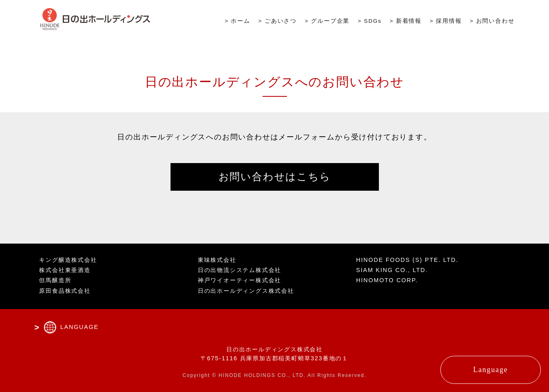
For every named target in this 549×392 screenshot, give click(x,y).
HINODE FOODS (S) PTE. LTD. (407, 260)
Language (491, 370)
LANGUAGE (79, 327)
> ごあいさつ (278, 21)
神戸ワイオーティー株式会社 (240, 280)
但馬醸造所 (55, 280)
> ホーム (237, 21)
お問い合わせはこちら (275, 176)
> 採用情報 (446, 21)
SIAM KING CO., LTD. (392, 270)
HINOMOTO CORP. (387, 280)
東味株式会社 (217, 260)
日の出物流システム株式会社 (240, 270)
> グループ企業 (327, 21)
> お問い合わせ (492, 21)
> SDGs (370, 21)
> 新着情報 (406, 21)
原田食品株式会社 (65, 291)
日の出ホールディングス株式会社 (246, 291)
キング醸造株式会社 (68, 260)
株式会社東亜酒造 (65, 270)
